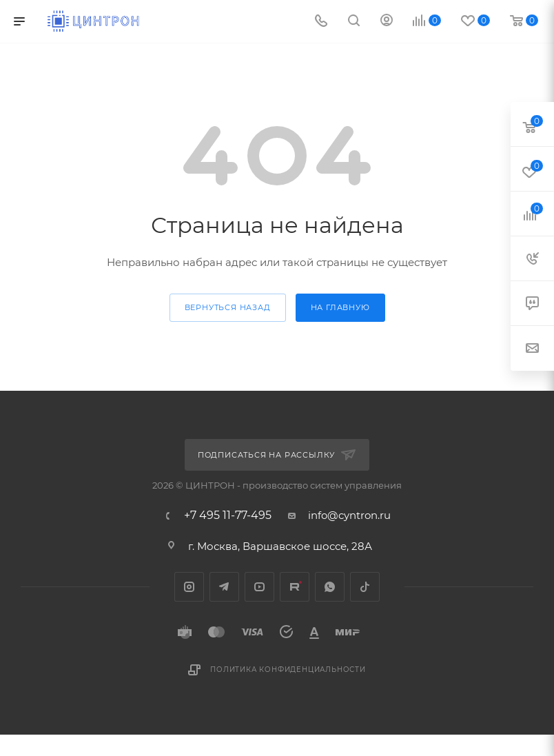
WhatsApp (330, 587)
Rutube (295, 587)
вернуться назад (228, 307)
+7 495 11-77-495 (228, 515)
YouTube (259, 587)
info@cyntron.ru (349, 515)
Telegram (224, 587)
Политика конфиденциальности (288, 670)
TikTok (365, 587)
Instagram (189, 587)
